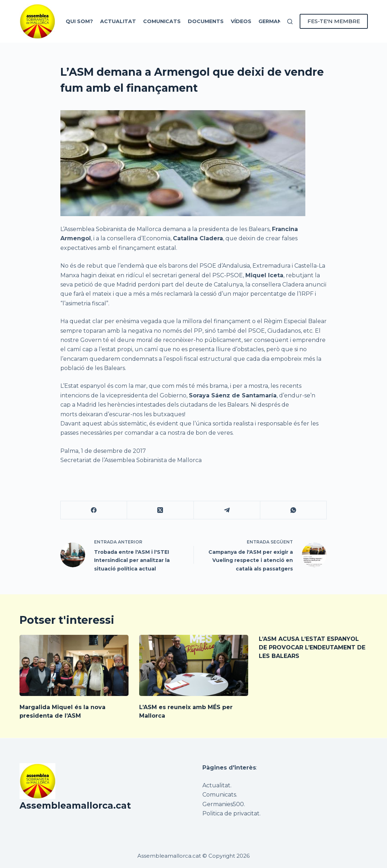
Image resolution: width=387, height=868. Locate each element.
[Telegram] (227, 510)
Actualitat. (217, 785)
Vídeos (241, 21)
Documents (206, 21)
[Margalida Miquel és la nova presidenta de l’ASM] (74, 666)
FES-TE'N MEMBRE (334, 21)
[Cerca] (290, 22)
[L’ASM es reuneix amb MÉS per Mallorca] (194, 666)
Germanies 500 (280, 21)
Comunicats (162, 21)
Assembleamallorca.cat (75, 805)
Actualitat (118, 21)
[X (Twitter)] (160, 510)
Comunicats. (220, 795)
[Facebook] (94, 510)
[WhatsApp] (293, 510)
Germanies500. (224, 804)
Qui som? (79, 21)
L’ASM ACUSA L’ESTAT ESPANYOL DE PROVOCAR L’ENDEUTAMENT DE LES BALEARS (312, 647)
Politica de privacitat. (231, 813)
